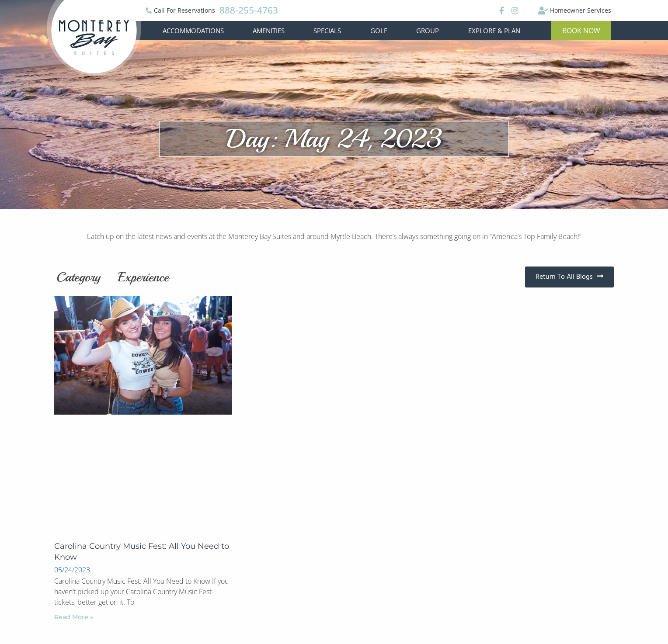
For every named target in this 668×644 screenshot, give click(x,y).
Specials (327, 31)
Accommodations (193, 31)
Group (428, 31)
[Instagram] (515, 10)
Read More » (74, 617)
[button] (581, 31)
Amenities (269, 31)
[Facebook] (501, 10)
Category (78, 277)
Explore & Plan (494, 31)
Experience (143, 277)
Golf (379, 31)
